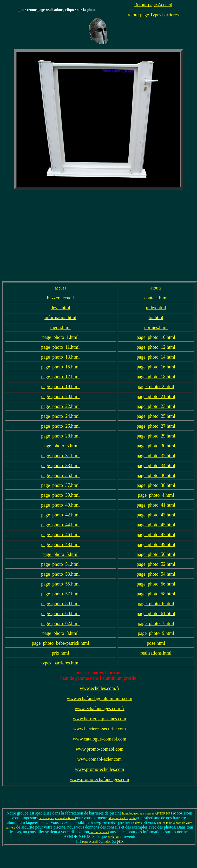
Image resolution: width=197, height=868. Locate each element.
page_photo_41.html (156, 505)
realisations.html (156, 653)
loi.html (156, 318)
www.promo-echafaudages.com (100, 779)
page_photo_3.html (60, 446)
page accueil (90, 842)
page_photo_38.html (156, 485)
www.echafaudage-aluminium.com (100, 698)
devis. (139, 823)
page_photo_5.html (60, 554)
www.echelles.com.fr (100, 688)
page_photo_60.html (60, 614)
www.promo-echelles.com (100, 769)
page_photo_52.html (156, 564)
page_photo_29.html (156, 436)
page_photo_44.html (60, 525)
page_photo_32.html (156, 456)
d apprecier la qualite (123, 818)
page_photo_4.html (156, 495)
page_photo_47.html (156, 535)
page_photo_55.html (60, 584)
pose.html (156, 643)
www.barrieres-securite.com (100, 729)
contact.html (156, 298)
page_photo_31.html (60, 456)
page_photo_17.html (60, 377)
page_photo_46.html (60, 535)
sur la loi (113, 837)
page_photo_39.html (60, 495)
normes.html (156, 327)
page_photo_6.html (156, 604)
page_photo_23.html (156, 406)
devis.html (61, 308)
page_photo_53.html (60, 574)
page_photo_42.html (60, 515)
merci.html (60, 327)
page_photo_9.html (156, 633)
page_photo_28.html (60, 436)
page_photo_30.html (156, 446)
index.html (156, 308)
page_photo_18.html (156, 377)
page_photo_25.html (156, 416)
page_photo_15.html (60, 367)
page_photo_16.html (156, 367)
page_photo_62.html (60, 623)
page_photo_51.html (60, 564)
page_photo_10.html (156, 337)
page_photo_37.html (60, 485)
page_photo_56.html (156, 584)
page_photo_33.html (60, 466)
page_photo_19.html (60, 387)
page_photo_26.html (60, 426)
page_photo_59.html (60, 604)
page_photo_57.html (60, 594)
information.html (60, 318)
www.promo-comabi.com (100, 749)
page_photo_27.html (156, 426)
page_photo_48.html (60, 544)
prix (120, 841)
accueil (61, 288)
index (107, 842)
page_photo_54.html (156, 574)
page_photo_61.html (156, 614)
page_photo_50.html (156, 554)
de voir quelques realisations (57, 818)
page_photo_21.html (156, 396)
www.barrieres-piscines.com (100, 719)
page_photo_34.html (156, 466)
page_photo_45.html (156, 525)
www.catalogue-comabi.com (100, 739)
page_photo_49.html (156, 544)
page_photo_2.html (156, 387)
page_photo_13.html (60, 357)
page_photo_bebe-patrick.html (60, 643)
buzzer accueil (60, 298)
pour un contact (99, 832)
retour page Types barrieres (153, 15)
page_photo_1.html (60, 337)
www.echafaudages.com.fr (99, 709)
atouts (156, 288)
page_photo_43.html (156, 515)
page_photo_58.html (156, 594)
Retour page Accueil (153, 5)
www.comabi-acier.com (100, 759)
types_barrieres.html (60, 663)
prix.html (60, 653)
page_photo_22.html (60, 406)
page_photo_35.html (60, 475)
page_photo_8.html (60, 633)
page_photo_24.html (60, 416)
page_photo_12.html (156, 347)
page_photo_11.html (61, 347)
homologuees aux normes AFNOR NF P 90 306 (152, 813)
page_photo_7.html (156, 623)
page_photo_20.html (60, 396)
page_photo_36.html (156, 475)
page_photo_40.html (60, 505)
